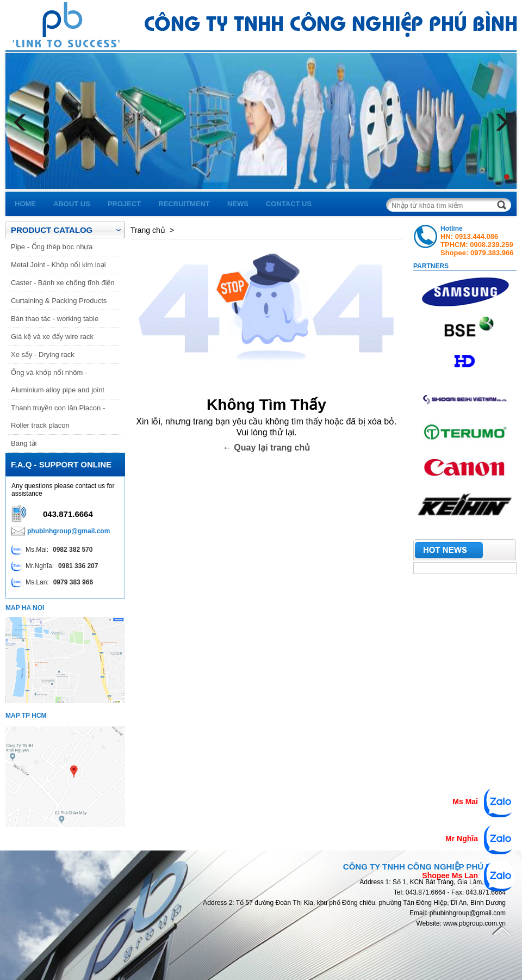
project (124, 204)
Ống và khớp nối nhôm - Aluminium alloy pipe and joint (58, 381)
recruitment (184, 204)
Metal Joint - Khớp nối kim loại (58, 265)
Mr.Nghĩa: (55, 566)
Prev (22, 122)
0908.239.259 (492, 245)
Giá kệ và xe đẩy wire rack (52, 337)
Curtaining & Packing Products (59, 301)
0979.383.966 (492, 253)
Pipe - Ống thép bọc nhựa (52, 247)
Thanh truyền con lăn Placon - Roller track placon (58, 417)
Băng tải (24, 443)
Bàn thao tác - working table (55, 319)
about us (72, 204)
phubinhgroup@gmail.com (69, 531)
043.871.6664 (68, 514)
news (238, 204)
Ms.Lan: (52, 582)
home (25, 204)
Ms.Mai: (52, 550)
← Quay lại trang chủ (266, 448)
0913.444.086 (477, 236)
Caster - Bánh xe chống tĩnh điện (63, 283)
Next (500, 122)
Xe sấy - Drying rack (43, 355)
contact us (289, 204)
